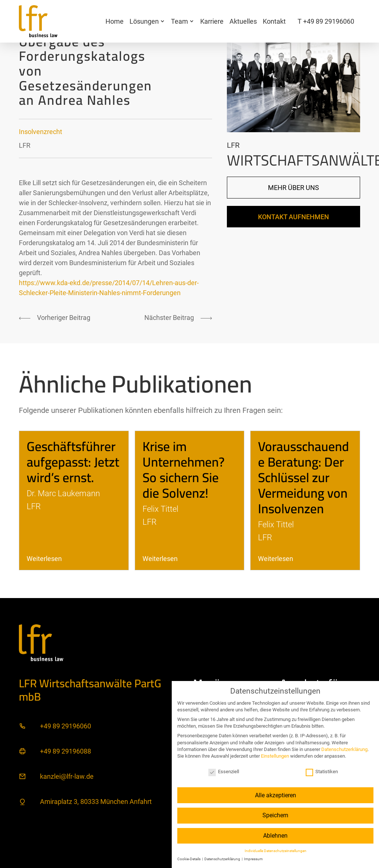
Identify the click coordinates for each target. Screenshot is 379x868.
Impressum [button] (253, 859)
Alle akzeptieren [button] (276, 795)
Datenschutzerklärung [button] (223, 859)
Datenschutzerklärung (344, 749)
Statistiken (322, 772)
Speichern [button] (275, 815)
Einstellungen (275, 756)
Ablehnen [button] (275, 836)
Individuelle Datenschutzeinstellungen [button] (276, 851)
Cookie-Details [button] (189, 859)
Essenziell (224, 772)
